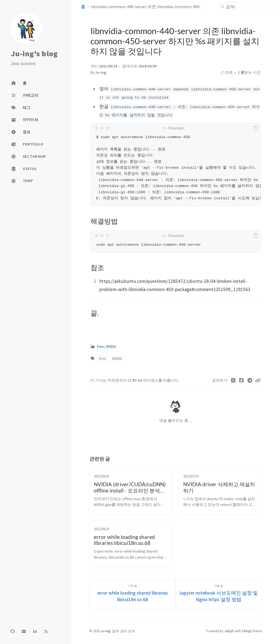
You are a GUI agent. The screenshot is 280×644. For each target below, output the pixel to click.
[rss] (46, 631)
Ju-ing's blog (34, 54)
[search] (247, 7)
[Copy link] (258, 381)
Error (101, 347)
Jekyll (229, 631)
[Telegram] (250, 381)
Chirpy (247, 631)
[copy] (256, 128)
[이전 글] (132, 594)
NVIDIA (111, 347)
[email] (24, 631)
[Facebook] (242, 381)
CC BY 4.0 (135, 380)
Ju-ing (101, 72)
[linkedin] (35, 631)
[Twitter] (233, 381)
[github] (13, 631)
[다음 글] (219, 594)
